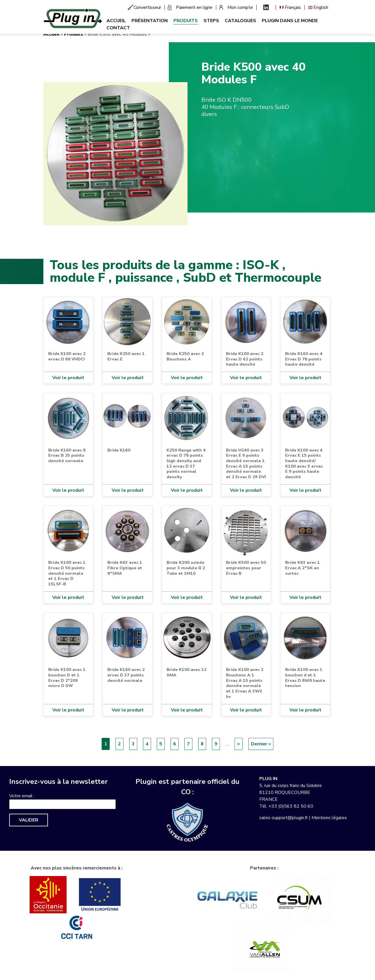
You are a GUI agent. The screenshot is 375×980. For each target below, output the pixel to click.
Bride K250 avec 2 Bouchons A (185, 356)
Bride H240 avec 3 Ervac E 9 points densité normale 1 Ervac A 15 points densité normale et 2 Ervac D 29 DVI (246, 464)
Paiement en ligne (194, 7)
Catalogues (240, 21)
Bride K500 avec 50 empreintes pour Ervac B (246, 568)
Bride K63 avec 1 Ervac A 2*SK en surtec (302, 568)
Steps (211, 21)
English (321, 7)
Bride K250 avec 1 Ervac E (126, 356)
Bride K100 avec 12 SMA (186, 672)
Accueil (116, 21)
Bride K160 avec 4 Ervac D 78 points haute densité (304, 359)
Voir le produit (68, 378)
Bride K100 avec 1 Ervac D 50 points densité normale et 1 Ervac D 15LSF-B (67, 573)
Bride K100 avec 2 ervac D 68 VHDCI (67, 356)
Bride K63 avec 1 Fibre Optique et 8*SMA (125, 568)
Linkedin (266, 7)
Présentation (150, 21)
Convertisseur (147, 7)
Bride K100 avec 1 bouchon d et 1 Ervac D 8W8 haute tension (305, 678)
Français (293, 7)
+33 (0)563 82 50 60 (291, 806)
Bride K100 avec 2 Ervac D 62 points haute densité (245, 359)
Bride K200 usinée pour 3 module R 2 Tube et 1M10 (186, 568)
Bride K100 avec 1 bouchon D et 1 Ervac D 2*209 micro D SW (67, 678)
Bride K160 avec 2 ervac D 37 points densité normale (126, 675)
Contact (118, 28)
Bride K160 (119, 450)
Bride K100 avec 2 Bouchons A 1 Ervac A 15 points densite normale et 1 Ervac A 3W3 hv (245, 683)
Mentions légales (329, 818)
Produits (186, 21)
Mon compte (240, 7)
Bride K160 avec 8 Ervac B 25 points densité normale (67, 455)
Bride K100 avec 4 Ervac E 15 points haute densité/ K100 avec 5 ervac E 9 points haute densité (304, 464)
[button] (115, 153)
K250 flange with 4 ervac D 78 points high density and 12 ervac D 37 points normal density (186, 464)
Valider (29, 820)
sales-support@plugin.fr (284, 818)
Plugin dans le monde (290, 21)
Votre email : (22, 796)
